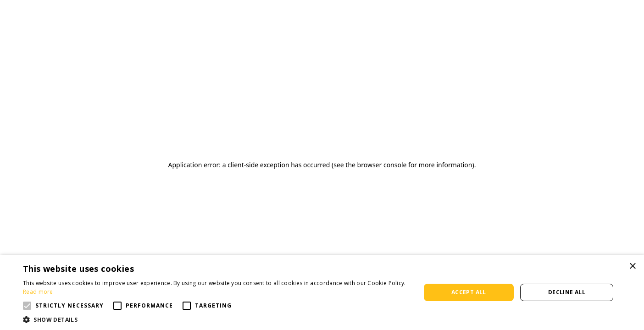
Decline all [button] (567, 292)
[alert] (322, 292)
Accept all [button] (469, 292)
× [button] (632, 267)
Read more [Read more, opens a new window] (38, 292)
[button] (27, 306)
